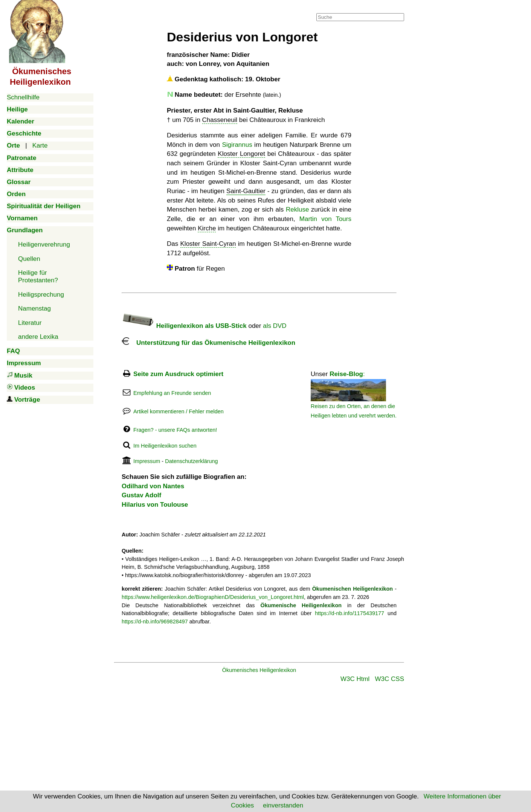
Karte (40, 145)
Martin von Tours (325, 219)
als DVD (275, 326)
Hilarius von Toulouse (155, 505)
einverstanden (283, 805)
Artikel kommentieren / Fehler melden (179, 411)
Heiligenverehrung (44, 245)
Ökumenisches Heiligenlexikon (259, 670)
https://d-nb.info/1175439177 (349, 613)
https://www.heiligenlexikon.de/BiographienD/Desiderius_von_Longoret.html (213, 597)
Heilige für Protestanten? (38, 277)
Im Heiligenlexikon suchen (165, 446)
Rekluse (297, 209)
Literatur (30, 323)
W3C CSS (390, 679)
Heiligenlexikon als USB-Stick (184, 326)
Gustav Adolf (141, 495)
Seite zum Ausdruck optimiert (178, 374)
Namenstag (34, 308)
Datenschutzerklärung (191, 461)
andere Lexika (38, 337)
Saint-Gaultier (246, 191)
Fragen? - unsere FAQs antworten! (175, 430)
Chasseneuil (220, 120)
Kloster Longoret (241, 154)
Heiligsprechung (41, 295)
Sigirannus (237, 145)
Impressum (147, 461)
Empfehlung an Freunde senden (172, 393)
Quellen (29, 259)
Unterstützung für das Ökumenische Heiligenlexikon (208, 343)
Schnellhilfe (23, 97)
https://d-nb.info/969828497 (155, 622)
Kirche (207, 228)
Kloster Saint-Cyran (208, 244)
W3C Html (355, 679)
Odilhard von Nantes (153, 486)
